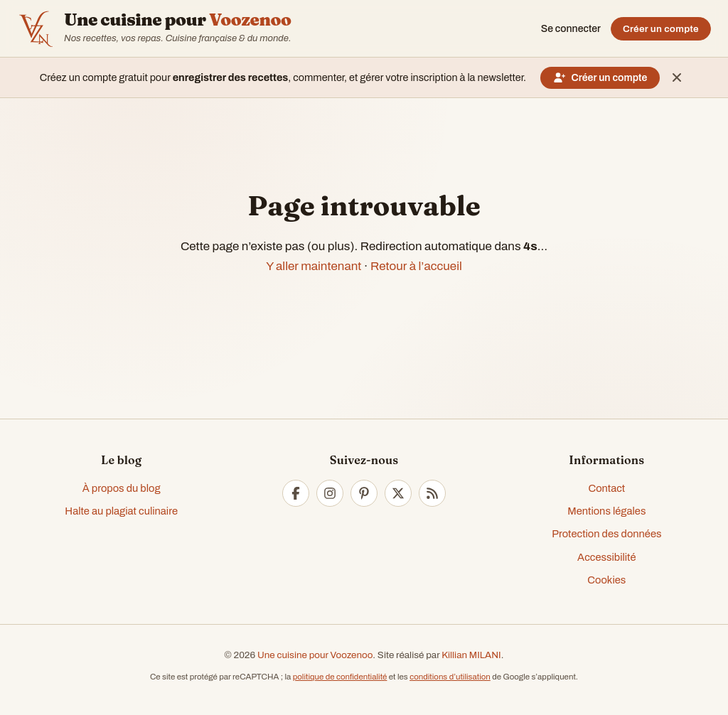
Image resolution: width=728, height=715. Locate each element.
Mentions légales (606, 511)
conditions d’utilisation (450, 677)
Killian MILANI (471, 655)
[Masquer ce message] (677, 77)
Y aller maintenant (314, 266)
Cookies (606, 580)
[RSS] (432, 493)
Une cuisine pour (177, 20)
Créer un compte (661, 29)
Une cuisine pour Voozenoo (315, 655)
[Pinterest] (364, 493)
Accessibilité (606, 557)
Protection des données (606, 534)
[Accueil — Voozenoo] (36, 28)
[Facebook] (296, 493)
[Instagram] (330, 493)
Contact (606, 488)
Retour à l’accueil (416, 266)
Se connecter (571, 29)
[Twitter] (398, 493)
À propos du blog (122, 488)
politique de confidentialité (340, 677)
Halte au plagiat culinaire (121, 511)
